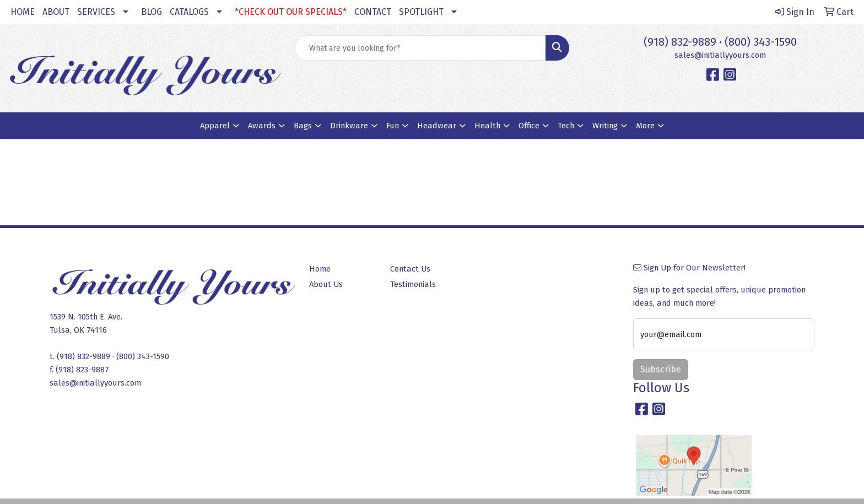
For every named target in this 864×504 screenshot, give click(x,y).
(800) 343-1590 (761, 42)
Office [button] (529, 126)
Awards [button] (262, 126)
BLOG (152, 12)
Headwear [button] (437, 126)
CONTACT (373, 12)
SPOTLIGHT (421, 12)
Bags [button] (303, 126)
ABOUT (56, 12)
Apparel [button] (215, 126)
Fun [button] (393, 126)
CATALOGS (189, 12)
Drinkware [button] (349, 126)
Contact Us (410, 269)
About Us (326, 284)
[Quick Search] (421, 48)
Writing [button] (605, 126)
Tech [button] (566, 126)
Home (320, 269)
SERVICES (96, 12)
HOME (23, 12)
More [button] (645, 126)
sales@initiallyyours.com (720, 55)
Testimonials (413, 284)
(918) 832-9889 (680, 42)
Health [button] (487, 126)
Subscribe (661, 369)
